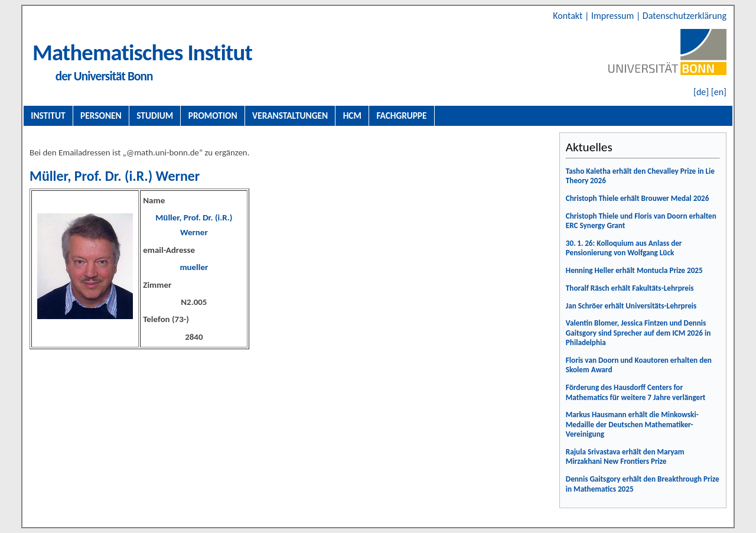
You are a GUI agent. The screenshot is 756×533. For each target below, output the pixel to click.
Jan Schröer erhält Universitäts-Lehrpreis (631, 306)
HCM (352, 116)
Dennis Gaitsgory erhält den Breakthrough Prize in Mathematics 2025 (643, 484)
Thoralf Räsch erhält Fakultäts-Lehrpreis (630, 288)
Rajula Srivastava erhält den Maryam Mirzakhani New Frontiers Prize (625, 457)
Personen (101, 116)
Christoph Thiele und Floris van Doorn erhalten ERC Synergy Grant (641, 221)
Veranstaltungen (290, 116)
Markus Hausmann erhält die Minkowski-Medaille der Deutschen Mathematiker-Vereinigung (632, 424)
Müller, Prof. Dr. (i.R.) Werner (115, 176)
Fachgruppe (401, 116)
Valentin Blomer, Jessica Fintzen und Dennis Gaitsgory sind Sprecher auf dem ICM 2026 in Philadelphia (638, 333)
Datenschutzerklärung (685, 16)
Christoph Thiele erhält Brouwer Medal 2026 (638, 198)
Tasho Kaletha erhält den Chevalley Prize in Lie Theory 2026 (640, 176)
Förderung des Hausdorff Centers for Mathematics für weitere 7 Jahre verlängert (636, 392)
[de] (701, 92)
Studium (155, 116)
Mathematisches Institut (142, 52)
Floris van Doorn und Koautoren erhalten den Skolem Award (639, 365)
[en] (719, 92)
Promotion (213, 116)
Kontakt (569, 16)
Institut (48, 116)
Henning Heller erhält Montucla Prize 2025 (634, 270)
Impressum (614, 16)
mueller (194, 267)
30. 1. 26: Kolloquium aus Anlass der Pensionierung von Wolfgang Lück (624, 248)
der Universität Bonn (104, 76)
